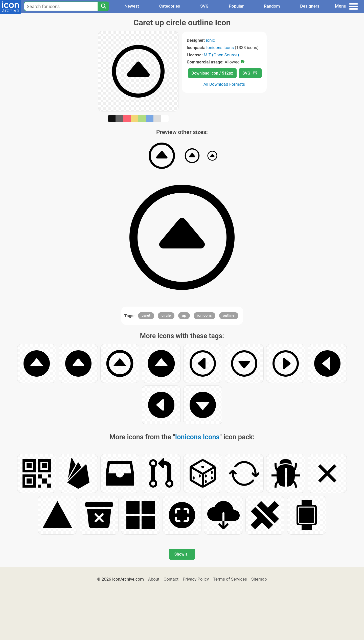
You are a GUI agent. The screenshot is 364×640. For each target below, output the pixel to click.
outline (229, 315)
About (154, 579)
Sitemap (259, 579)
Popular (236, 6)
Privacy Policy (196, 579)
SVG (204, 6)
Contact (171, 579)
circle (166, 315)
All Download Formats (224, 84)
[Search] (103, 6)
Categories (170, 6)
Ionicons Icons (220, 48)
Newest (132, 6)
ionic (211, 40)
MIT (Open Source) (221, 55)
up (184, 315)
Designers (310, 6)
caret (146, 315)
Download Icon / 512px (212, 73)
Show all (182, 554)
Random (272, 6)
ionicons (205, 315)
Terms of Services (230, 579)
